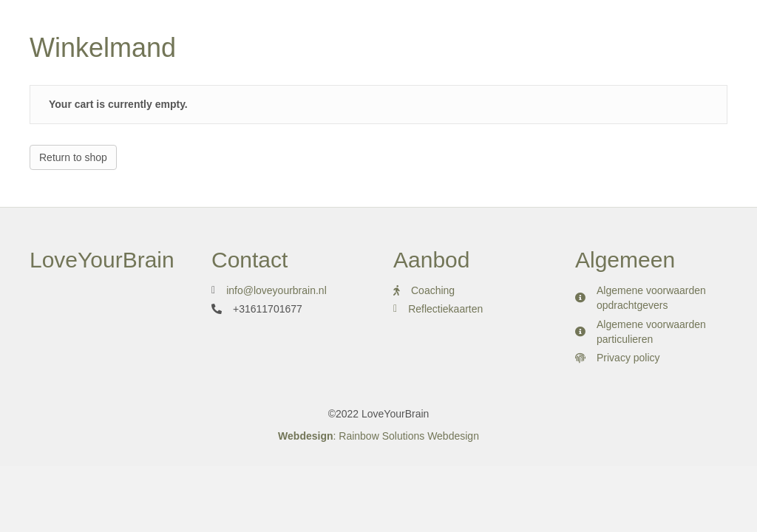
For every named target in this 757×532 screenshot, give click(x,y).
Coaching (433, 290)
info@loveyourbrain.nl (276, 290)
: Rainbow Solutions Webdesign (378, 436)
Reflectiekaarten (447, 309)
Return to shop (73, 157)
